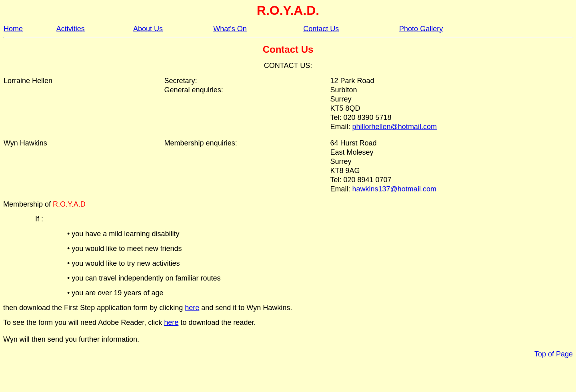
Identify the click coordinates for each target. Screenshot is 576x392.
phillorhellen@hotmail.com (395, 127)
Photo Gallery (421, 29)
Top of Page (554, 354)
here (192, 308)
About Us (148, 29)
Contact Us (321, 29)
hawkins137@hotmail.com (394, 189)
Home (13, 29)
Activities (71, 29)
